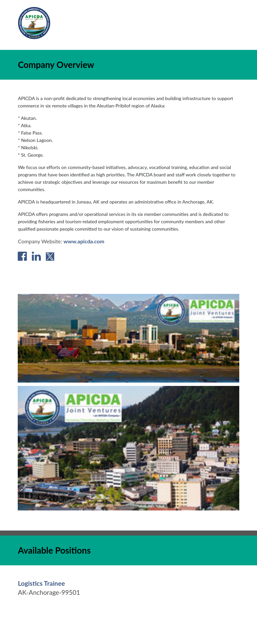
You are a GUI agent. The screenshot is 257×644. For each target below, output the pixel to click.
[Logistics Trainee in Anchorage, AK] (41, 583)
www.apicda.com (84, 241)
